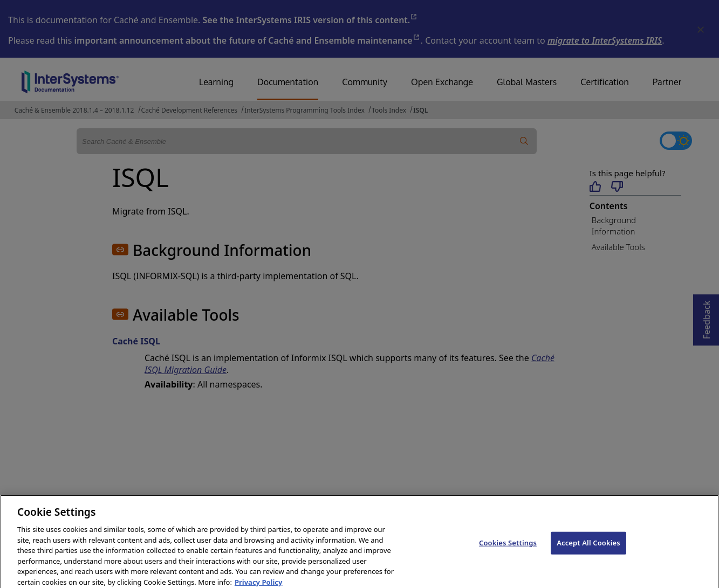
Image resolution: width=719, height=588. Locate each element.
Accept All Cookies (588, 547)
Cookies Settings (508, 547)
